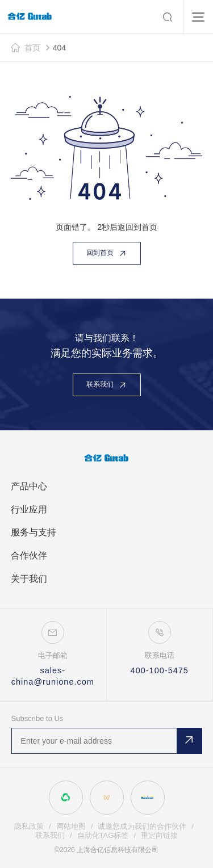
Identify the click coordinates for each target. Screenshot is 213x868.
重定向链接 (159, 835)
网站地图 (71, 826)
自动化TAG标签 (103, 835)
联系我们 (50, 835)
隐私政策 (29, 826)
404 (59, 48)
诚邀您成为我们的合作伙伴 (142, 826)
